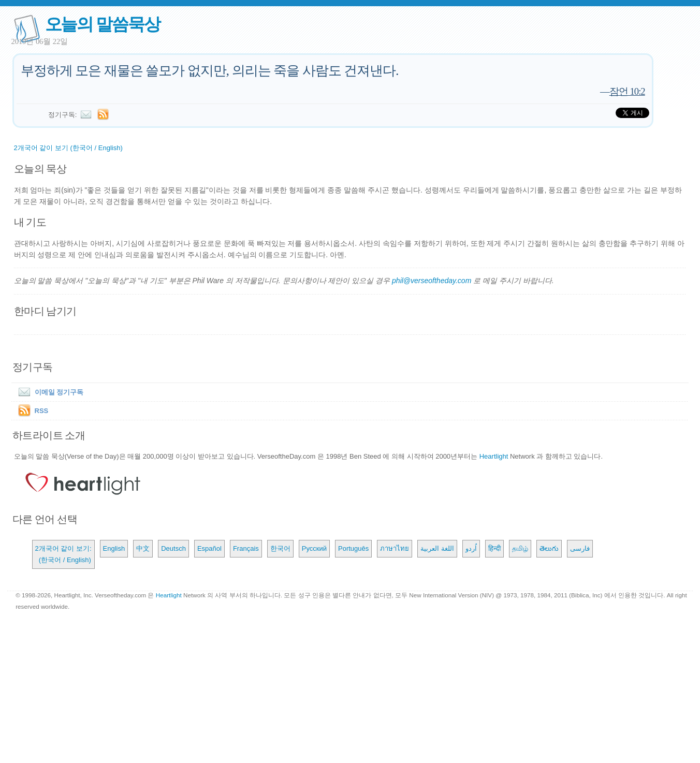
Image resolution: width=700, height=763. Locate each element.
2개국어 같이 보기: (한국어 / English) (63, 554)
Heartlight (494, 456)
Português (353, 548)
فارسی (580, 548)
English (114, 548)
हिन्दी (494, 548)
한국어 (280, 548)
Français (246, 548)
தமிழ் (520, 548)
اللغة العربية (437, 548)
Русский (314, 548)
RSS (42, 411)
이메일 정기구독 (49, 392)
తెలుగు (549, 548)
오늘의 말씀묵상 (103, 24)
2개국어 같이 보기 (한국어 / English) (68, 148)
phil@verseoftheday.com (432, 281)
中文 (143, 548)
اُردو (471, 548)
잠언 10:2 (627, 91)
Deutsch (173, 548)
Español (209, 548)
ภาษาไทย (395, 548)
